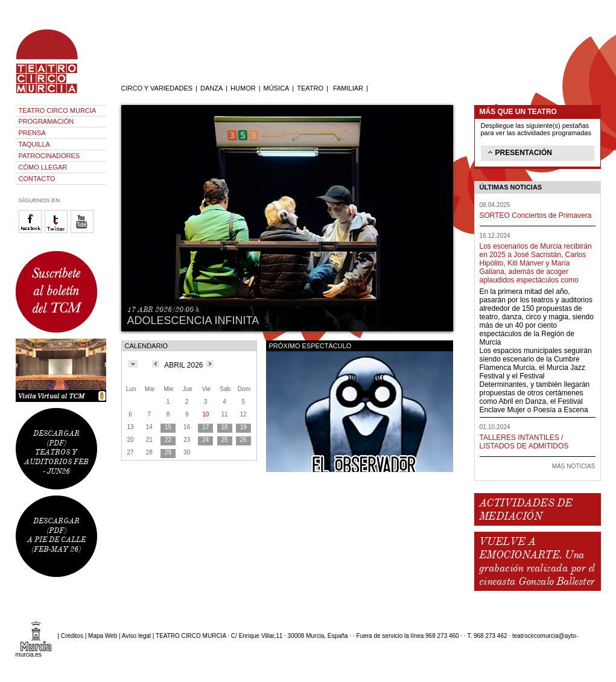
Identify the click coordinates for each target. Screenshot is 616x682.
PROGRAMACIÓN (46, 121)
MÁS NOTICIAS (574, 466)
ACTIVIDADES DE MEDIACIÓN (526, 509)
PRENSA (32, 133)
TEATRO (310, 88)
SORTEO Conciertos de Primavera (536, 215)
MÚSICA (277, 88)
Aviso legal (136, 636)
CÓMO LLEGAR (43, 167)
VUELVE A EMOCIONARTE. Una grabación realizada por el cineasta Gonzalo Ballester (537, 561)
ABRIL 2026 (183, 365)
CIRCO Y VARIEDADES (157, 88)
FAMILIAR (348, 88)
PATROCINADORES (49, 156)
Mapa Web (103, 636)
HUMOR (243, 88)
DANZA (211, 88)
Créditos (72, 636)
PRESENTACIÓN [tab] (519, 152)
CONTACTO (37, 179)
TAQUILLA (34, 144)
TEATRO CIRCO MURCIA (58, 110)
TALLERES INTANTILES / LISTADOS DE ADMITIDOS (524, 442)
